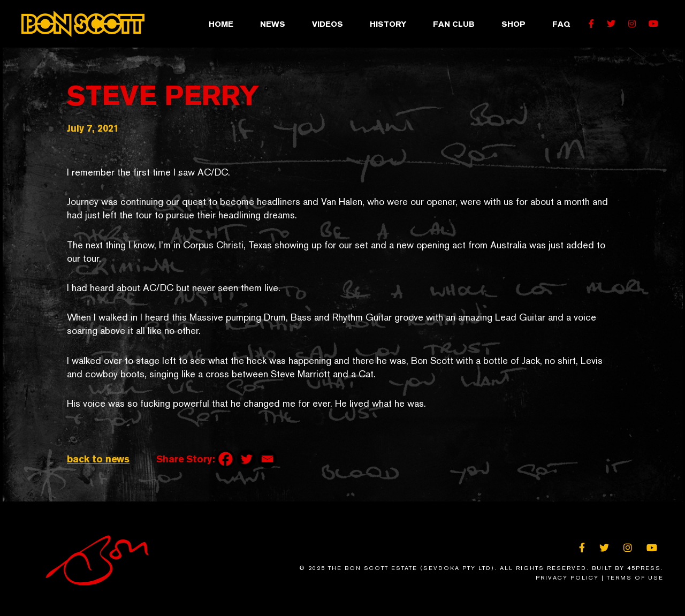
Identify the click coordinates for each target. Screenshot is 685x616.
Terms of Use (635, 578)
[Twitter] (246, 459)
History (388, 24)
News (273, 24)
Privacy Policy (567, 578)
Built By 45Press (626, 568)
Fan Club (454, 24)
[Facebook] (226, 459)
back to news (98, 459)
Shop (513, 24)
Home (221, 24)
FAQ (561, 24)
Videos (328, 24)
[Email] (267, 459)
